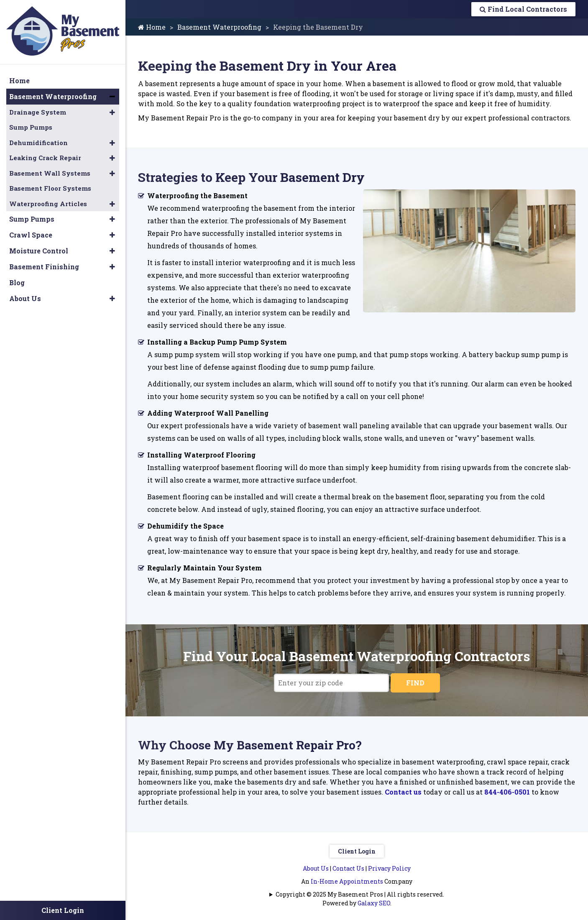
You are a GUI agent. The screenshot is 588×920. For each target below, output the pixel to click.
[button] (112, 97)
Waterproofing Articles (48, 204)
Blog (17, 282)
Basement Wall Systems (50, 173)
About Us (316, 868)
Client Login (357, 851)
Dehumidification (38, 143)
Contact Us (348, 868)
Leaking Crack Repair (45, 158)
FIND (415, 683)
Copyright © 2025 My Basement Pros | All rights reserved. (360, 894)
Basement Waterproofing (219, 27)
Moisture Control (39, 251)
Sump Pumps (31, 127)
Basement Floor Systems (50, 188)
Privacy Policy (389, 868)
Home (152, 27)
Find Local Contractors (523, 9)
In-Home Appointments (347, 881)
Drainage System (38, 112)
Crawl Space (31, 235)
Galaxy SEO (374, 903)
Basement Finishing (44, 267)
